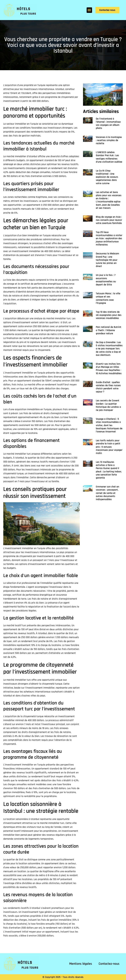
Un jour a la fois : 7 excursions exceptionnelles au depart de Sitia (106, 280)
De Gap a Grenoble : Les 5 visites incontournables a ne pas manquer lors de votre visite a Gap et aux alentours (109, 349)
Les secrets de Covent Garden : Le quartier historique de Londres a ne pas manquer (108, 405)
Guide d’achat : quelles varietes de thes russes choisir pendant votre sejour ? (108, 387)
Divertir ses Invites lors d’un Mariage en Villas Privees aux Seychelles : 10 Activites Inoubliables (109, 369)
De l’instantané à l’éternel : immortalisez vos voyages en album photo (108, 124)
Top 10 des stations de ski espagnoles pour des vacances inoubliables (109, 315)
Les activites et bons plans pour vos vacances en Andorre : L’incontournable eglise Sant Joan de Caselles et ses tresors (109, 200)
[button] (89, 10)
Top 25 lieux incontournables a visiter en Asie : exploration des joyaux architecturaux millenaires (109, 239)
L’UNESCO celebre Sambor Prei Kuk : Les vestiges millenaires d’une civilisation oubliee (109, 157)
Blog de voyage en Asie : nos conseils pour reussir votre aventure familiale (109, 220)
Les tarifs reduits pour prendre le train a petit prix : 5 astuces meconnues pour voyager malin (109, 447)
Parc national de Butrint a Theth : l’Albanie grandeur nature (109, 330)
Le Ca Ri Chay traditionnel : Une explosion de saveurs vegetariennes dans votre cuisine (107, 177)
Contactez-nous (109, 964)
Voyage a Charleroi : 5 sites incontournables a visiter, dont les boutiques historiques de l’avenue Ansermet (109, 425)
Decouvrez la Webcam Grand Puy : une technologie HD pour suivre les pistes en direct (107, 260)
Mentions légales (81, 964)
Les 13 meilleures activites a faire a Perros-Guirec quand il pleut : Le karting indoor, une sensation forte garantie (109, 470)
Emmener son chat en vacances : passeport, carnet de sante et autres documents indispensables (107, 493)
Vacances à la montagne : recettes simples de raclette (109, 140)
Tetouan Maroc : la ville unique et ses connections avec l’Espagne (108, 298)
